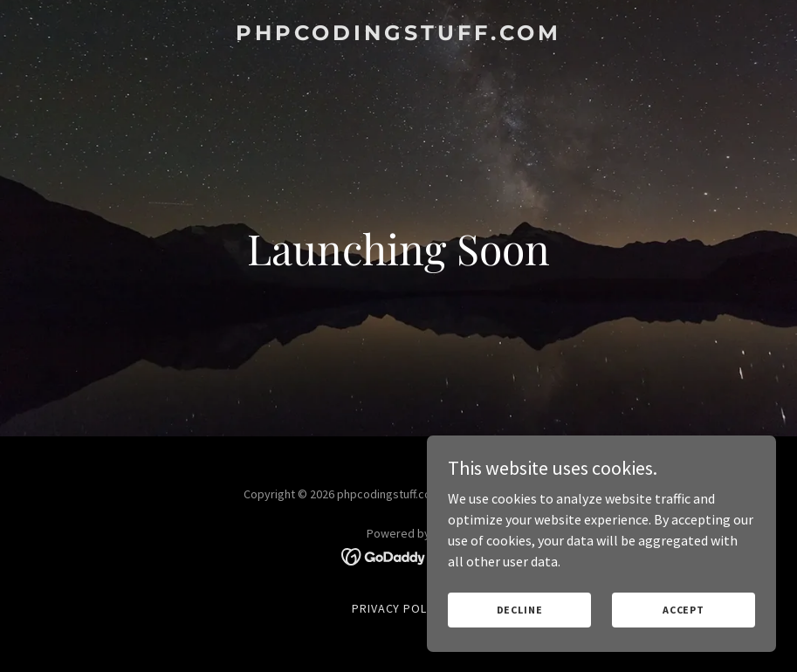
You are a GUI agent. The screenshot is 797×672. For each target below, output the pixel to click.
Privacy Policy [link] (399, 608)
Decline (520, 610)
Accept (684, 610)
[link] (398, 35)
